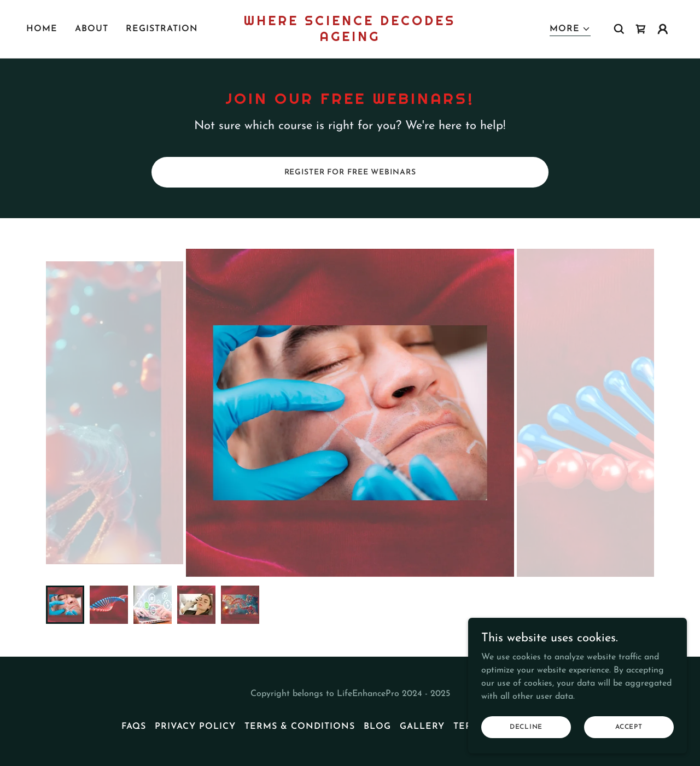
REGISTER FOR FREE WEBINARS (350, 173)
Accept (629, 727)
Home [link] (42, 29)
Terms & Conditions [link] (300, 727)
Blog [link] (377, 727)
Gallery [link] (422, 727)
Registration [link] (162, 29)
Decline (526, 727)
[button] (570, 29)
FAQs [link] (134, 727)
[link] (350, 39)
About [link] (92, 29)
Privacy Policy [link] (195, 727)
